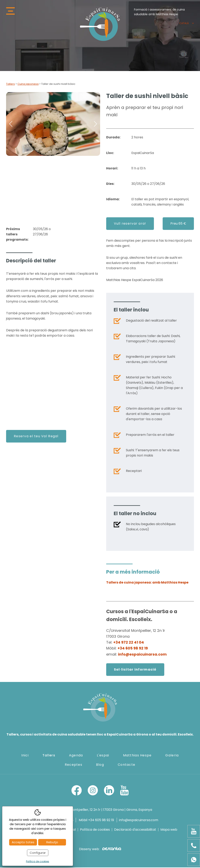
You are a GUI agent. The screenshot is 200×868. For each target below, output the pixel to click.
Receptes (74, 765)
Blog (100, 765)
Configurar (38, 853)
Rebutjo (52, 842)
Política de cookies (95, 830)
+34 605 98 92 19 (133, 649)
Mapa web (169, 830)
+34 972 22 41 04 (129, 643)
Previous (11, 125)
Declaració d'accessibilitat (135, 830)
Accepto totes (23, 842)
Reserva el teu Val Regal (36, 437)
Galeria (172, 756)
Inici (25, 756)
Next (96, 125)
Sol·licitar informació (135, 670)
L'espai (103, 756)
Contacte (126, 765)
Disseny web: (100, 850)
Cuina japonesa (28, 85)
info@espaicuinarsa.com (142, 655)
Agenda (76, 756)
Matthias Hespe (137, 756)
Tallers (10, 85)
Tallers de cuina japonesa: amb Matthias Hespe (147, 583)
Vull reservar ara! (130, 224)
